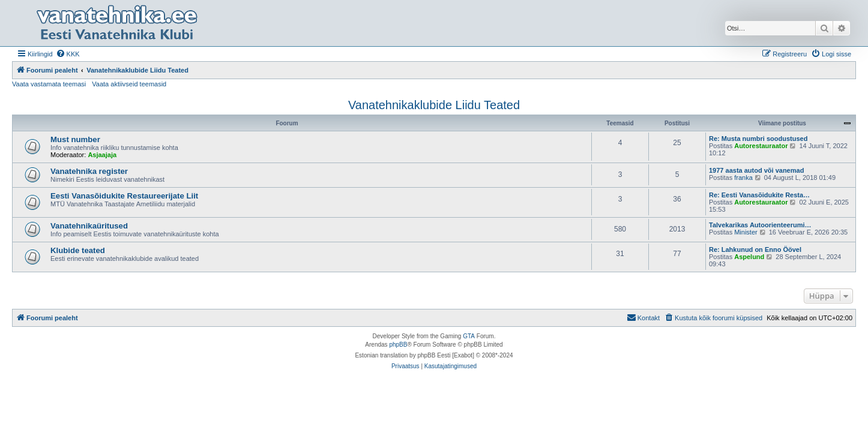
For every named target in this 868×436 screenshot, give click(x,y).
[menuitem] (68, 54)
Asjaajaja (102, 155)
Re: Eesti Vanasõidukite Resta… (759, 195)
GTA (469, 336)
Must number (75, 139)
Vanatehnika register (89, 171)
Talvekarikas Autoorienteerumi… (760, 225)
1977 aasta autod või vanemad (756, 170)
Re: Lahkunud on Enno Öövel (755, 249)
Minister (746, 232)
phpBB (398, 345)
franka (743, 178)
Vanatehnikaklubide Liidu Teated (434, 105)
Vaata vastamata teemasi (49, 84)
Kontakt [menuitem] (643, 317)
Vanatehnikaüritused (89, 226)
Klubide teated (78, 250)
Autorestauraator (761, 146)
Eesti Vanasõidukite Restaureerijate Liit (124, 196)
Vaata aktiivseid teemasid (129, 84)
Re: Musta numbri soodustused (758, 139)
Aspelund (749, 257)
